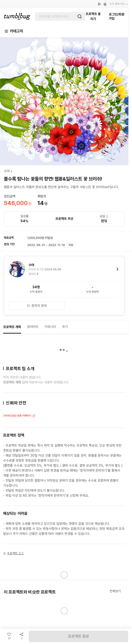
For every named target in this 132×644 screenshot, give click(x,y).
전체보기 (115, 591)
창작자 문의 (37, 306)
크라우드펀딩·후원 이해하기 (19, 416)
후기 (65, 327)
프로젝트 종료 (79, 636)
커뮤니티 (50, 327)
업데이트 (33, 327)
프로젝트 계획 (12, 327)
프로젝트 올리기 (93, 16)
